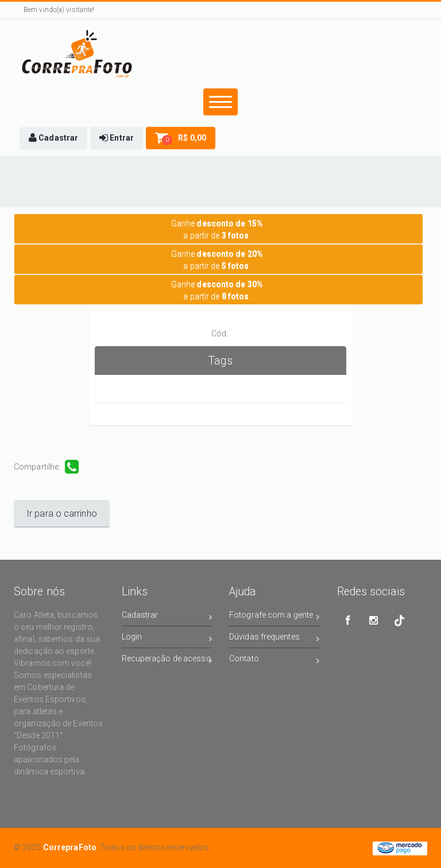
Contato (274, 660)
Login (167, 639)
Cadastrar (167, 617)
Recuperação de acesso (167, 660)
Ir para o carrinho (62, 514)
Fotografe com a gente (274, 617)
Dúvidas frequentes (274, 639)
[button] (53, 138)
